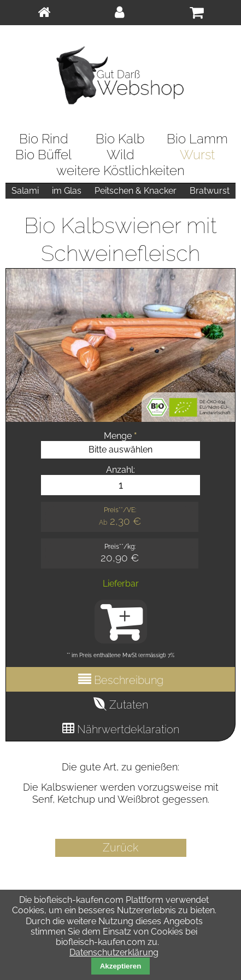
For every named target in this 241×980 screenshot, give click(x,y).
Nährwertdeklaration (127, 729)
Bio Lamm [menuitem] (197, 139)
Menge (120, 436)
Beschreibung (127, 680)
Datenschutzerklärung (114, 952)
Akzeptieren (121, 966)
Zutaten (127, 705)
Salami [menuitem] (25, 191)
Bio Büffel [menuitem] (43, 155)
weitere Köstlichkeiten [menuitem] (120, 170)
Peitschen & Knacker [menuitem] (136, 191)
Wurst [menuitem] (197, 155)
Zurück (120, 848)
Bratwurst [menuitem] (210, 191)
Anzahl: (120, 470)
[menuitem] (44, 13)
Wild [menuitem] (120, 155)
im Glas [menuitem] (67, 191)
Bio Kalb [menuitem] (120, 139)
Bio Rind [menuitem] (44, 139)
